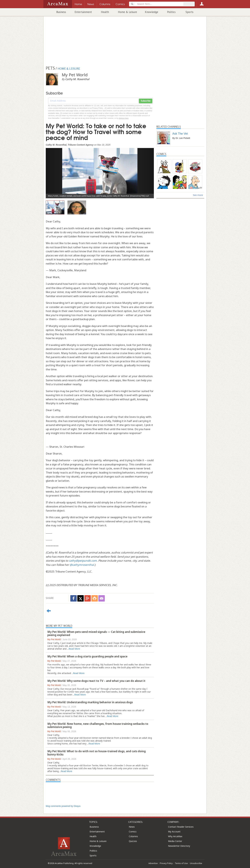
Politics (171, 12)
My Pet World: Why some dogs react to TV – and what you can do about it (96, 681)
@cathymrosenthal (82, 565)
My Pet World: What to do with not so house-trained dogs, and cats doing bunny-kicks (97, 753)
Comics (133, 832)
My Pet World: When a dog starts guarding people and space (87, 656)
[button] (54, 171)
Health (105, 12)
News (132, 827)
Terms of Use (181, 863)
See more (198, 195)
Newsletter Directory (179, 846)
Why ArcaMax (175, 836)
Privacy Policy (166, 863)
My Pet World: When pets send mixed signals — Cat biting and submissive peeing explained (96, 633)
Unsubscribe (196, 863)
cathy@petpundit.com (83, 561)
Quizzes (133, 841)
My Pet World (54, 639)
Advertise (153, 863)
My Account (174, 832)
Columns (133, 836)
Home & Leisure (127, 12)
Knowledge (152, 12)
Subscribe (146, 101)
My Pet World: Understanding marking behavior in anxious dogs (90, 702)
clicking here (124, 118)
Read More (74, 649)
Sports (189, 12)
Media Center (175, 841)
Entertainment (83, 12)
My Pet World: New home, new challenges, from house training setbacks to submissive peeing (98, 725)
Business (61, 12)
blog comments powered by (63, 806)
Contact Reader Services (181, 827)
